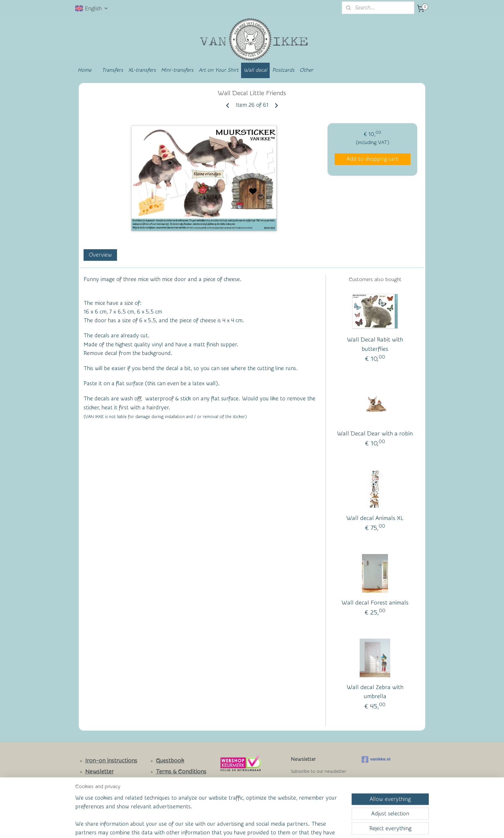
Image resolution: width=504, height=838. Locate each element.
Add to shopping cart (372, 159)
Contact (96, 782)
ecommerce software (262, 826)
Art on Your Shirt (219, 70)
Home (85, 70)
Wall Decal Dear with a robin (375, 434)
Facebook (98, 793)
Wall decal (255, 70)
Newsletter (99, 772)
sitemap (227, 826)
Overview (100, 255)
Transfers (113, 70)
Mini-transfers (177, 70)
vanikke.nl (376, 760)
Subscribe (307, 788)
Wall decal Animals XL (375, 518)
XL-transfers (142, 70)
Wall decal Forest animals (375, 603)
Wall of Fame (169, 782)
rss (239, 826)
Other (306, 70)
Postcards (283, 70)
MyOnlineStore (314, 826)
